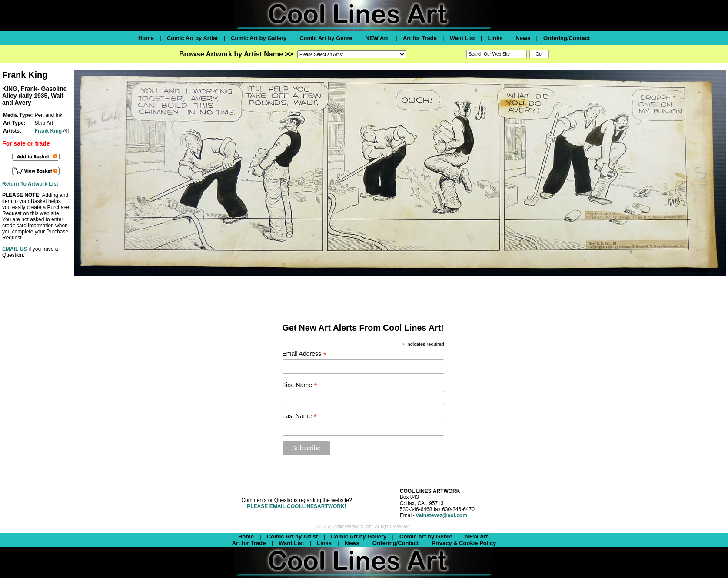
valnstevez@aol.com (442, 515)
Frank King (48, 131)
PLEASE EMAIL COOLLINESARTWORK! (296, 506)
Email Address (305, 354)
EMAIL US (15, 249)
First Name (300, 385)
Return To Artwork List (30, 184)
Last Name (300, 416)
